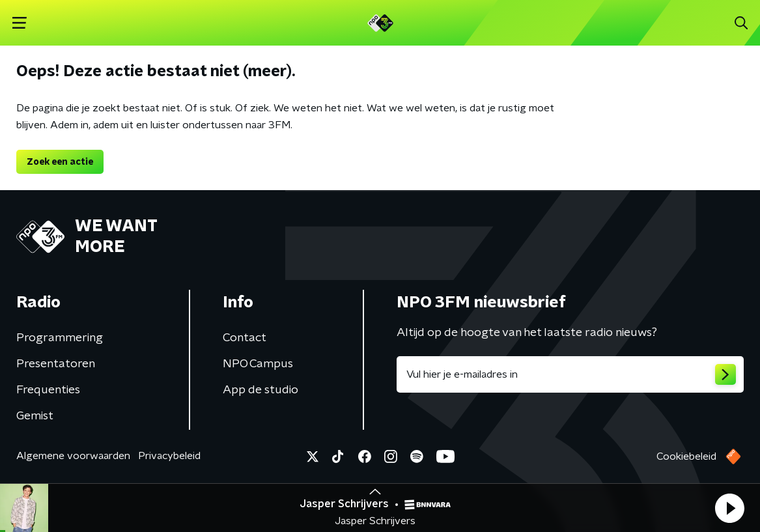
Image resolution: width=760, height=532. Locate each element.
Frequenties (48, 390)
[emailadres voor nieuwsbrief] (570, 374)
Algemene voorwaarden (73, 456)
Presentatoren (56, 364)
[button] (729, 508)
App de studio (260, 390)
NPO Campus (258, 364)
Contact (245, 338)
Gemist (35, 416)
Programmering (60, 338)
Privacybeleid (169, 456)
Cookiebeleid (686, 456)
